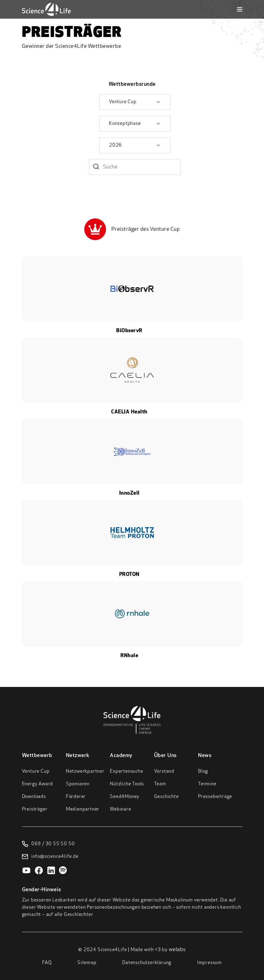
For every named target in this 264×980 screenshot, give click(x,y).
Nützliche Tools (127, 784)
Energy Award (38, 784)
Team (160, 784)
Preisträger (35, 809)
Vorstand (164, 771)
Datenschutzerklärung (147, 963)
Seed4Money (125, 797)
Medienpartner (83, 809)
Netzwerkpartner (85, 771)
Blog (203, 771)
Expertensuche (126, 771)
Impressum (210, 963)
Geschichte (166, 797)
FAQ (47, 963)
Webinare (120, 809)
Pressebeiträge (215, 797)
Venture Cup (36, 771)
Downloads (34, 797)
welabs (177, 950)
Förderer (76, 797)
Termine (207, 784)
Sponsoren (78, 784)
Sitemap (87, 963)
